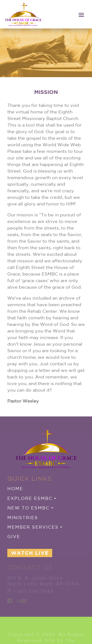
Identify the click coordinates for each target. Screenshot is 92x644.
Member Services (33, 527)
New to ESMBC (28, 508)
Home (15, 488)
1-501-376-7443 (33, 591)
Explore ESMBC (30, 498)
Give (14, 536)
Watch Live (30, 553)
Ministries (23, 517)
